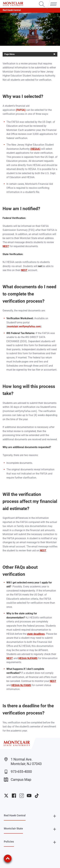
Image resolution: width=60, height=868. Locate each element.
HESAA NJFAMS (28, 658)
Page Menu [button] (9, 54)
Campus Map (18, 780)
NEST (6, 246)
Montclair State (13, 828)
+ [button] (55, 816)
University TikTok (37, 796)
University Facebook (14, 796)
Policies (9, 842)
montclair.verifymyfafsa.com (24, 326)
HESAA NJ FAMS (21, 685)
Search (42, 2)
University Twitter (6, 796)
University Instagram (22, 796)
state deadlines (36, 634)
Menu (53, 2)
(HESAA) (35, 149)
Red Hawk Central (12, 10)
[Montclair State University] (13, 4)
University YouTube (29, 796)
